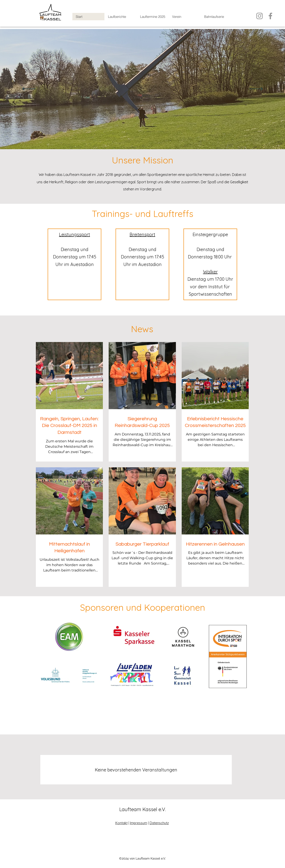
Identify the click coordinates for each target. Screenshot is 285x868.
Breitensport (142, 234)
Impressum (139, 823)
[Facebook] (270, 16)
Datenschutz (159, 823)
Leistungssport (74, 234)
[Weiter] (256, 89)
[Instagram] (260, 16)
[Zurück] (29, 89)
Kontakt (121, 823)
